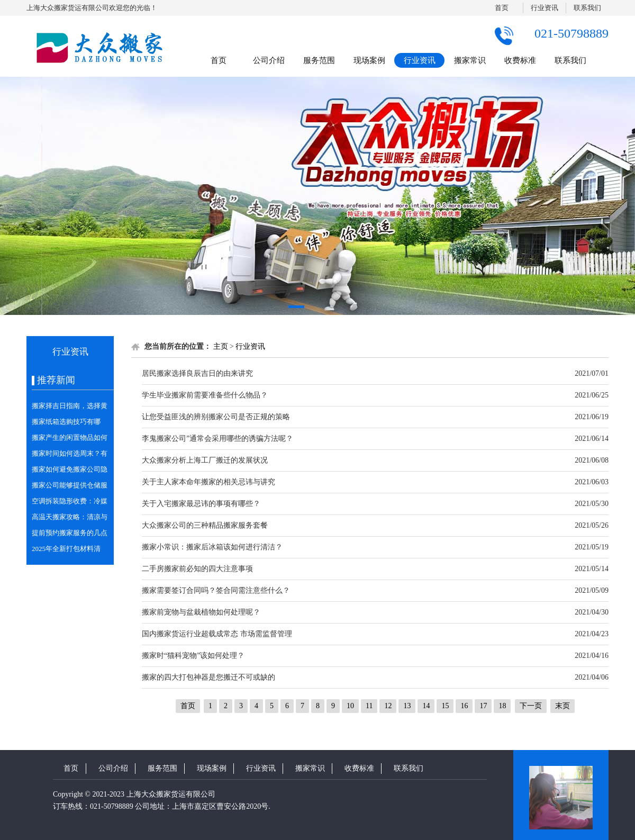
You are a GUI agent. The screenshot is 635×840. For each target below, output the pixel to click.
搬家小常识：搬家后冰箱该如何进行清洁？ (212, 547)
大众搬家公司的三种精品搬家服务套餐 (205, 525)
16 (464, 706)
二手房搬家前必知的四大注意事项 (197, 569)
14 (426, 706)
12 (388, 706)
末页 (563, 706)
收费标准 (520, 60)
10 (350, 706)
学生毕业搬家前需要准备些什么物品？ (205, 395)
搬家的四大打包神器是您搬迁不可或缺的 (208, 677)
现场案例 (369, 60)
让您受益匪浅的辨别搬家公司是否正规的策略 (216, 417)
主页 (221, 346)
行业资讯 (545, 8)
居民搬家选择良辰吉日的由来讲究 (197, 373)
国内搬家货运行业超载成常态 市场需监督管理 (217, 634)
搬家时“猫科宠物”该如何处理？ (193, 656)
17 (483, 706)
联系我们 (587, 8)
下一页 (531, 706)
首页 (502, 8)
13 (407, 706)
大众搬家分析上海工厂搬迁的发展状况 (205, 460)
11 (369, 706)
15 (445, 706)
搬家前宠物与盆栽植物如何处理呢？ (201, 612)
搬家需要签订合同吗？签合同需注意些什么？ (216, 590)
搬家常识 (470, 60)
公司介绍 (269, 60)
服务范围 (319, 60)
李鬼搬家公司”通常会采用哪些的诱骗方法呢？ (217, 439)
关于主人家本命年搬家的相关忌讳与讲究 (208, 482)
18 (502, 706)
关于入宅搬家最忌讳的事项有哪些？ (201, 504)
